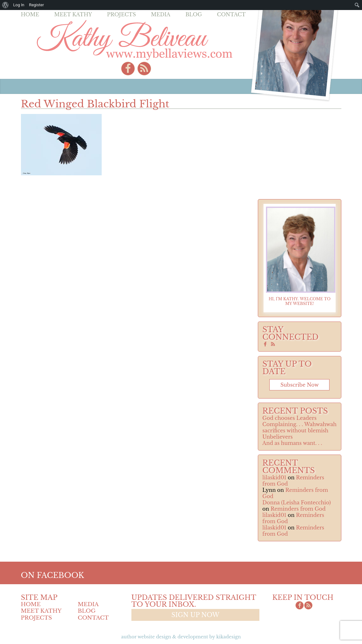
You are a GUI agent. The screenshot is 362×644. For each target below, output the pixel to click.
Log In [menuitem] (19, 5)
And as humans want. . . (292, 443)
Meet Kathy (73, 14)
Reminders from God (298, 509)
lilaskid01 (275, 477)
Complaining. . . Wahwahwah (300, 424)
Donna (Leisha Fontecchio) (297, 502)
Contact (232, 14)
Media (161, 14)
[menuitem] (5, 5)
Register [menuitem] (37, 5)
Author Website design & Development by (181, 637)
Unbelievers (278, 437)
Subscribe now (299, 385)
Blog (194, 14)
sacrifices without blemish (296, 430)
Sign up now (195, 615)
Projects (121, 14)
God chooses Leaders (290, 418)
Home (30, 14)
